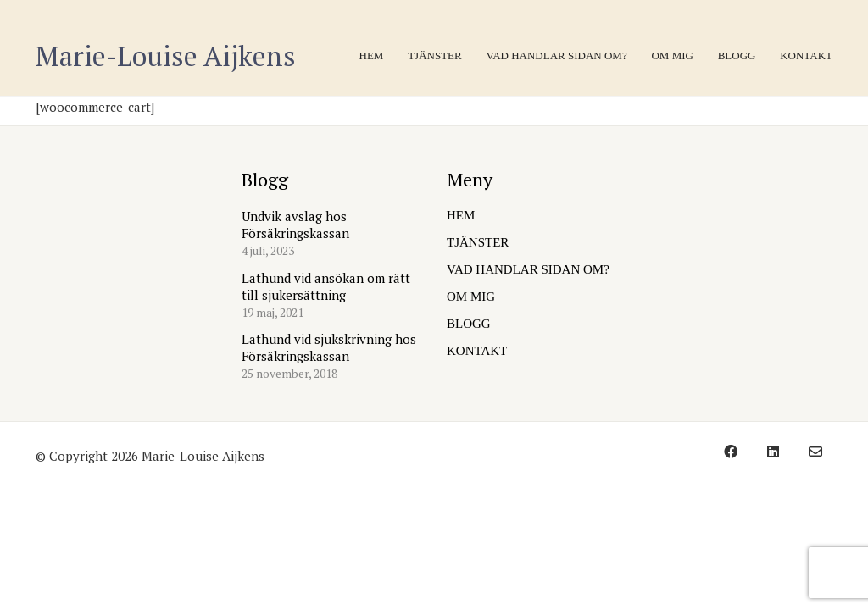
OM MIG (471, 297)
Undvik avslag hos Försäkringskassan (295, 225)
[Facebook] (731, 452)
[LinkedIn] (773, 452)
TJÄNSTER (478, 242)
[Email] (815, 452)
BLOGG (469, 324)
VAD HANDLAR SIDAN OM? (528, 269)
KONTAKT (477, 351)
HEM (461, 215)
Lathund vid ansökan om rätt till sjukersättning (326, 286)
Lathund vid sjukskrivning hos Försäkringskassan (329, 347)
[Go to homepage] (166, 56)
